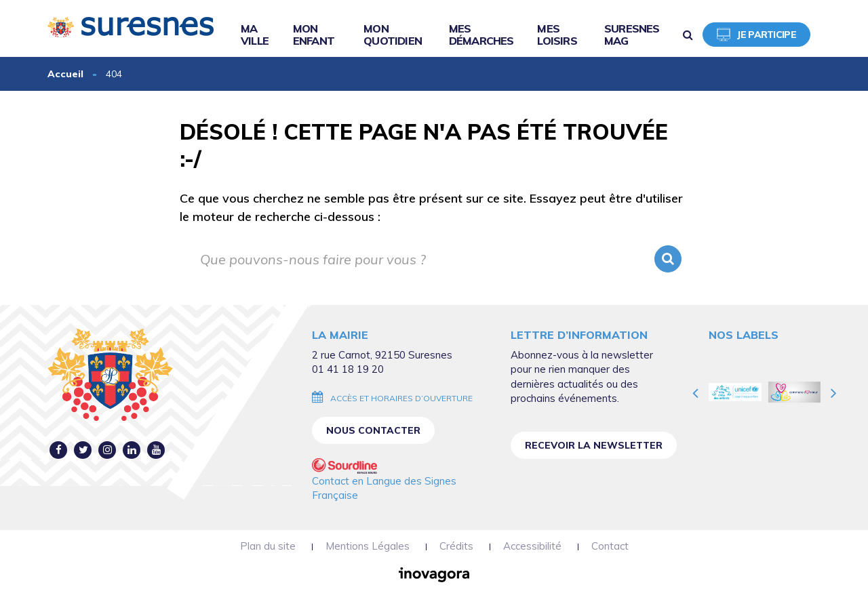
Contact (610, 546)
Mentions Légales (368, 546)
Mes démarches (481, 35)
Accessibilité (532, 546)
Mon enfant (314, 35)
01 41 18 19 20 (348, 369)
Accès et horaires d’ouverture (401, 398)
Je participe (756, 35)
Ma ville (255, 35)
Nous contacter (373, 430)
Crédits (456, 546)
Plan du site (268, 546)
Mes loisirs (557, 35)
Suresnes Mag (632, 35)
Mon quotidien (393, 35)
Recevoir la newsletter (594, 445)
